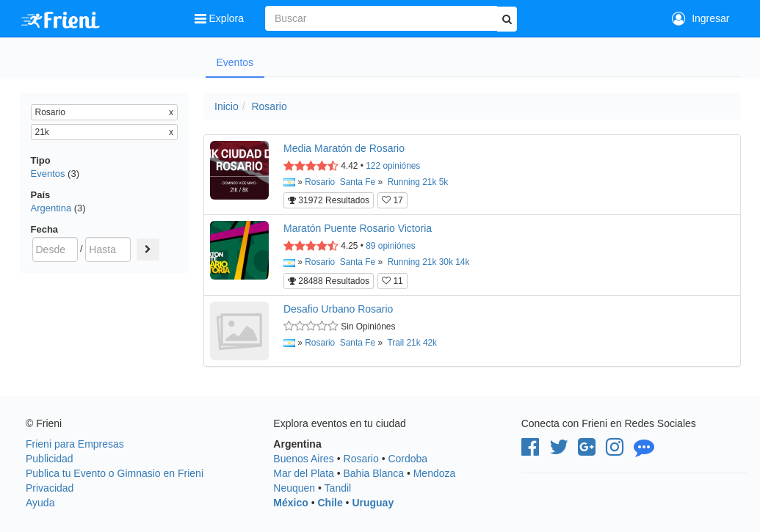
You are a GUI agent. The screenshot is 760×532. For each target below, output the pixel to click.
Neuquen (294, 488)
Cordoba (408, 459)
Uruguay (373, 503)
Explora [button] (221, 18)
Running (404, 182)
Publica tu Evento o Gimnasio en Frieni (115, 473)
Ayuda (40, 503)
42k (430, 343)
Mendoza (435, 473)
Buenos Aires (304, 459)
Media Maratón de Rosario (344, 148)
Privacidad (50, 488)
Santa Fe (358, 182)
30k (446, 262)
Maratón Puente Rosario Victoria (358, 228)
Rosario (269, 106)
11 (392, 281)
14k (462, 262)
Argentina (51, 208)
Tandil (338, 488)
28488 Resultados (329, 281)
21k (429, 182)
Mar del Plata (303, 473)
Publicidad (50, 459)
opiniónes (393, 166)
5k (444, 182)
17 (392, 200)
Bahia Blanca (374, 473)
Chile (330, 503)
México (290, 503)
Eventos (235, 62)
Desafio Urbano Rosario (338, 309)
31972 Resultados (329, 200)
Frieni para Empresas (75, 444)
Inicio (227, 106)
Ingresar (701, 18)
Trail (395, 343)
